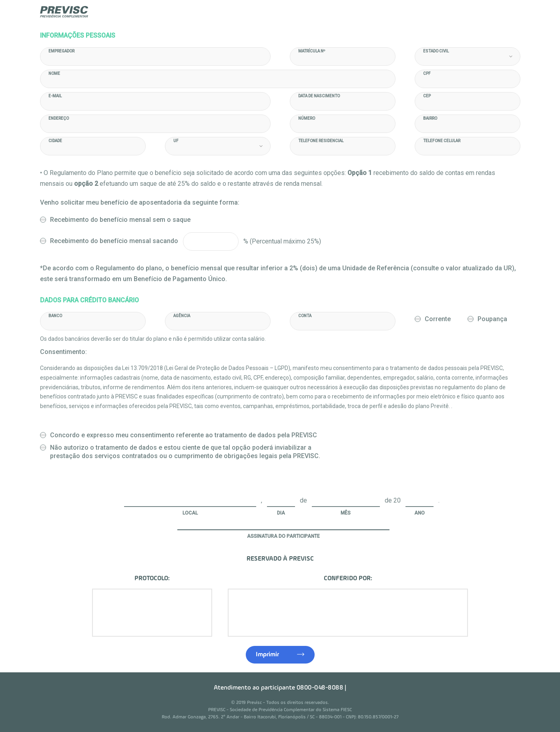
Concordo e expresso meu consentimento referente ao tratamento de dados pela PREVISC (184, 435)
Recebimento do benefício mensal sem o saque (120, 220)
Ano (419, 513)
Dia (281, 513)
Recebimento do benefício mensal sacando (114, 241)
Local (190, 513)
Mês (346, 513)
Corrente (438, 319)
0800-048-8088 (320, 688)
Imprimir (267, 655)
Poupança (492, 319)
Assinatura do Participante (283, 536)
